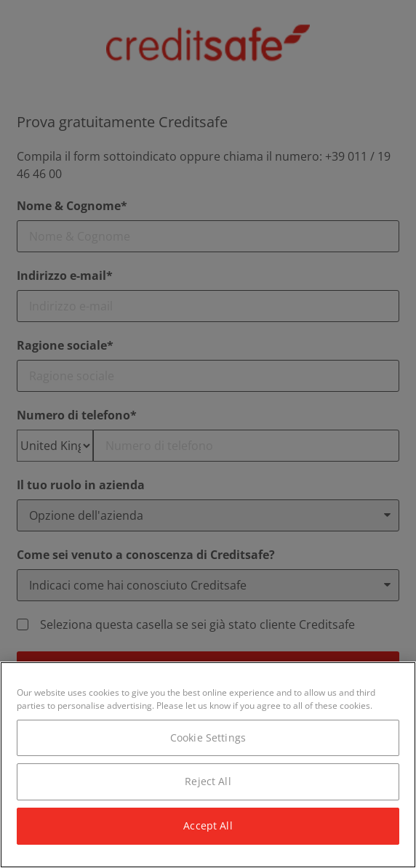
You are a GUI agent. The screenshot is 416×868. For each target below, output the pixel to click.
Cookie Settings (208, 738)
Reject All (208, 781)
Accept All (208, 825)
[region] (208, 765)
